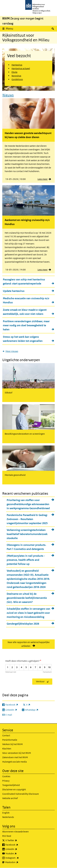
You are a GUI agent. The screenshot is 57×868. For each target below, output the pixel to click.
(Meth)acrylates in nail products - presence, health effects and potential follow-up (26, 560)
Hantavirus (17, 65)
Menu (9, 29)
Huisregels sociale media (15, 762)
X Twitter (18, 840)
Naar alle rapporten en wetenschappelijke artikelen (29, 644)
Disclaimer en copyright (14, 789)
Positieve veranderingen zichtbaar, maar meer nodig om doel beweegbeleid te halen (26, 325)
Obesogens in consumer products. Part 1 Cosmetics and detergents (26, 547)
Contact (6, 735)
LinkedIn (18, 849)
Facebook (18, 845)
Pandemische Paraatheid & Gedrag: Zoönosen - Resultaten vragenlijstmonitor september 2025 (27, 519)
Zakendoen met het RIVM (15, 757)
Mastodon (18, 862)
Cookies (6, 776)
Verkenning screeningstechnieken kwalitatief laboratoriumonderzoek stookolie (27, 534)
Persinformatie (10, 740)
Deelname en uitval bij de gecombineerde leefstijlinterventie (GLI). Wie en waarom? (27, 598)
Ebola (14, 72)
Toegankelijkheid (11, 785)
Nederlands (8, 817)
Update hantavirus (14, 291)
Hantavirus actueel (21, 68)
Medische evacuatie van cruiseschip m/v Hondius (26, 300)
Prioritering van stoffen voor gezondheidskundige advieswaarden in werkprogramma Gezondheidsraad (28, 504)
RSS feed (7, 836)
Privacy (6, 781)
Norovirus (16, 76)
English (6, 813)
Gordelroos (17, 79)
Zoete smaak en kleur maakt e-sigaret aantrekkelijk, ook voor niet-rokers (25, 312)
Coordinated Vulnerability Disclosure (21, 794)
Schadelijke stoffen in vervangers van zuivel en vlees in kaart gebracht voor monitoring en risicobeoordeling (28, 613)
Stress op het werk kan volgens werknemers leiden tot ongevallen (23, 339)
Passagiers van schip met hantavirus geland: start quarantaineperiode (24, 282)
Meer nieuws (12, 351)
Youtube (18, 854)
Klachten (7, 749)
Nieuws (8, 95)
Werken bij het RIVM (12, 744)
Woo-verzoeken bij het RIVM (17, 753)
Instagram (19, 858)
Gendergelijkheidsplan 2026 (23, 624)
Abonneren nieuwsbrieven (16, 832)
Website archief (10, 798)
